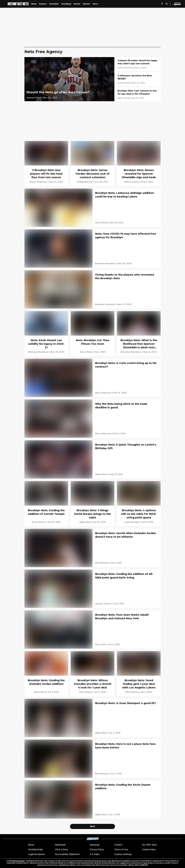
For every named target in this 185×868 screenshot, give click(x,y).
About (31, 845)
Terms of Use (121, 849)
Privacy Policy (97, 849)
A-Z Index (95, 854)
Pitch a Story (62, 849)
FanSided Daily (35, 849)
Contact (118, 845)
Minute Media (19, 861)
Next (93, 826)
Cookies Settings (123, 854)
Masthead (60, 845)
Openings (95, 845)
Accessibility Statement (67, 854)
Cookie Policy (149, 849)
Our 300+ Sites (149, 845)
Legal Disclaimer (36, 854)
